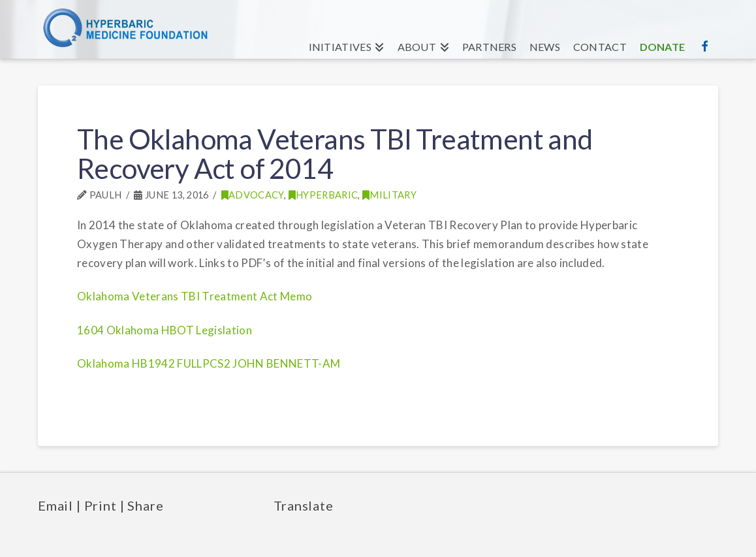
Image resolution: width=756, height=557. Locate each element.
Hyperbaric (323, 195)
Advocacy (253, 195)
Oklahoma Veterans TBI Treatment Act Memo (195, 296)
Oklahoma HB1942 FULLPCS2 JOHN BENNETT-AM (209, 363)
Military (389, 195)
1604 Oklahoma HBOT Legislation (165, 330)
